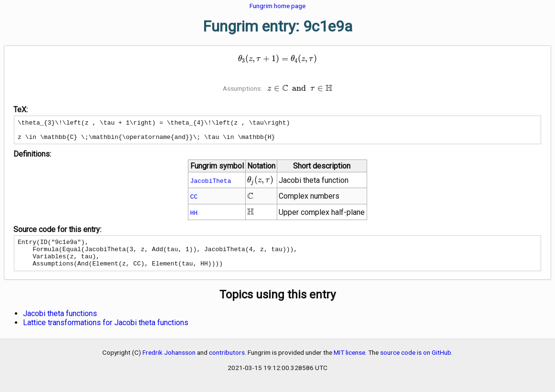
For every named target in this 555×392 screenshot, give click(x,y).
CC (194, 201)
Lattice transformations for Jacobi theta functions (106, 333)
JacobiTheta (211, 185)
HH (194, 217)
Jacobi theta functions (60, 323)
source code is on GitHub (416, 362)
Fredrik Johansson (169, 362)
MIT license (349, 362)
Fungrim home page (277, 6)
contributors (227, 362)
